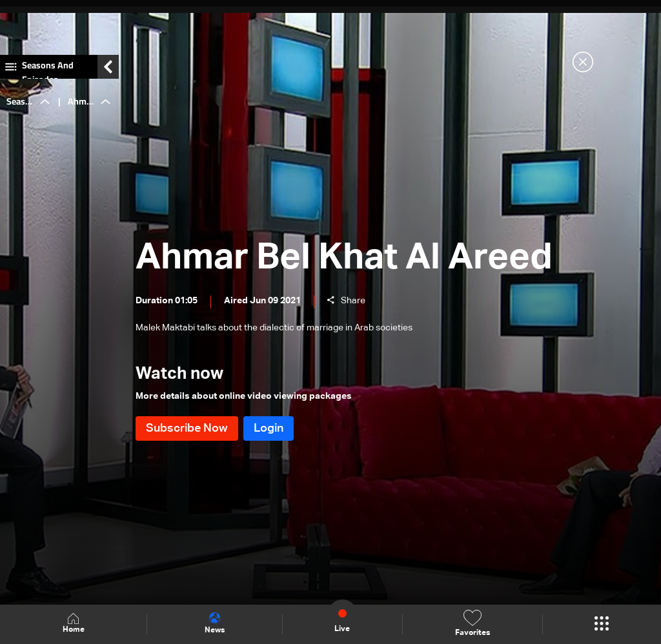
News (215, 623)
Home (74, 624)
